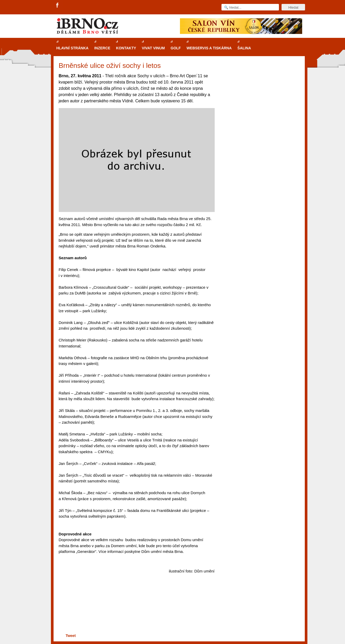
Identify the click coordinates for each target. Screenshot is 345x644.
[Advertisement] (136, 612)
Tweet (71, 636)
